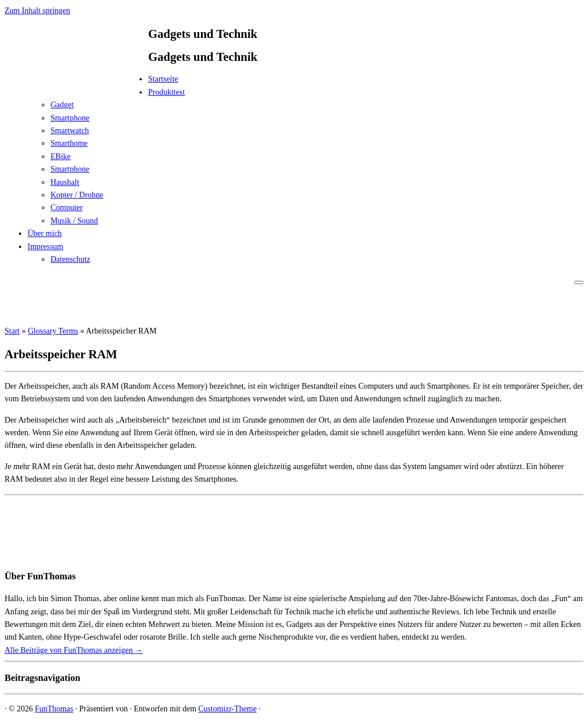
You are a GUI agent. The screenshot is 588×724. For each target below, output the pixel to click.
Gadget (62, 105)
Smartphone (70, 118)
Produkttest (167, 92)
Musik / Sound (74, 221)
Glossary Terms (53, 331)
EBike (61, 156)
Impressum (45, 247)
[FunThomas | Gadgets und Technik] (76, 82)
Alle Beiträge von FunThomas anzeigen (74, 650)
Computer (67, 208)
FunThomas (54, 709)
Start (12, 331)
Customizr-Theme (227, 709)
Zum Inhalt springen (37, 11)
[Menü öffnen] (579, 282)
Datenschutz (70, 259)
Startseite (163, 79)
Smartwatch (70, 131)
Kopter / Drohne (77, 195)
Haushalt (65, 182)
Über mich (45, 233)
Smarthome (69, 143)
